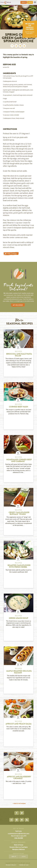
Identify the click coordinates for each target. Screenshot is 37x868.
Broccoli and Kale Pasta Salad (19, 355)
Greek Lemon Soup (19, 618)
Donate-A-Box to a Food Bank (19, 847)
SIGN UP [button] (24, 2)
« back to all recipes (19, 803)
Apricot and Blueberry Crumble (19, 778)
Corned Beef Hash (18, 407)
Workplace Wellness (19, 849)
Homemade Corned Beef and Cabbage (19, 461)
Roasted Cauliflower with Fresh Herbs (19, 566)
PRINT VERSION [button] (11, 254)
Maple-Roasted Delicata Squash (19, 672)
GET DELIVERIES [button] (18, 305)
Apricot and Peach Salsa (19, 724)
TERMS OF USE (24, 865)
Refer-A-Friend (19, 845)
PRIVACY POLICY (11, 865)
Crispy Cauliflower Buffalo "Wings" (19, 514)
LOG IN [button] (30, 2)
